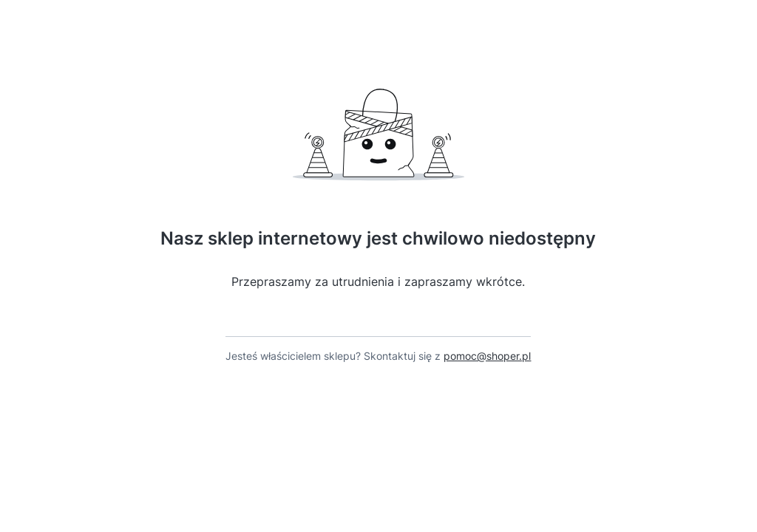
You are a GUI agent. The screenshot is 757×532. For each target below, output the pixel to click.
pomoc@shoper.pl (487, 356)
